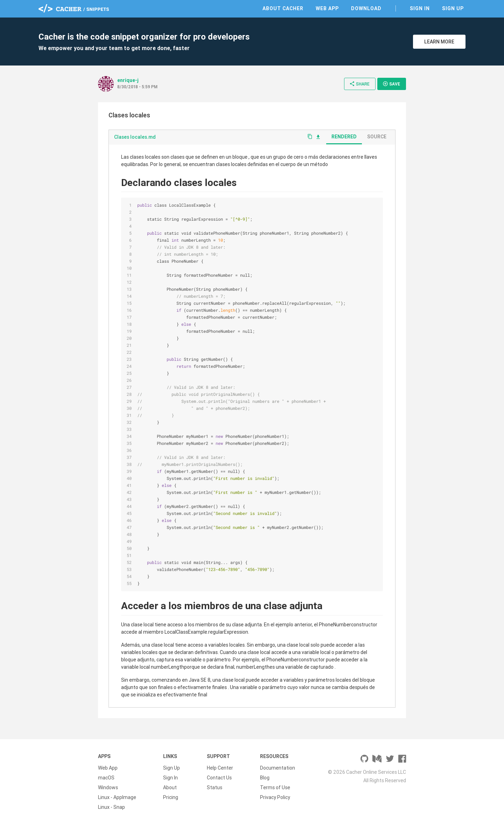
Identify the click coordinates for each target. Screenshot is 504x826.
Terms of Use (275, 787)
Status (215, 787)
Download (366, 8)
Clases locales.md (135, 137)
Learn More (439, 42)
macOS (106, 778)
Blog (265, 778)
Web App (327, 8)
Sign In (420, 8)
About (170, 787)
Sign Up (453, 8)
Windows (108, 787)
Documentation (278, 768)
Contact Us (219, 778)
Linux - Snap (111, 807)
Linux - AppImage (117, 797)
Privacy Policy (275, 797)
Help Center (220, 768)
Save (391, 84)
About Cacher (283, 8)
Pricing (171, 797)
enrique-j (128, 80)
